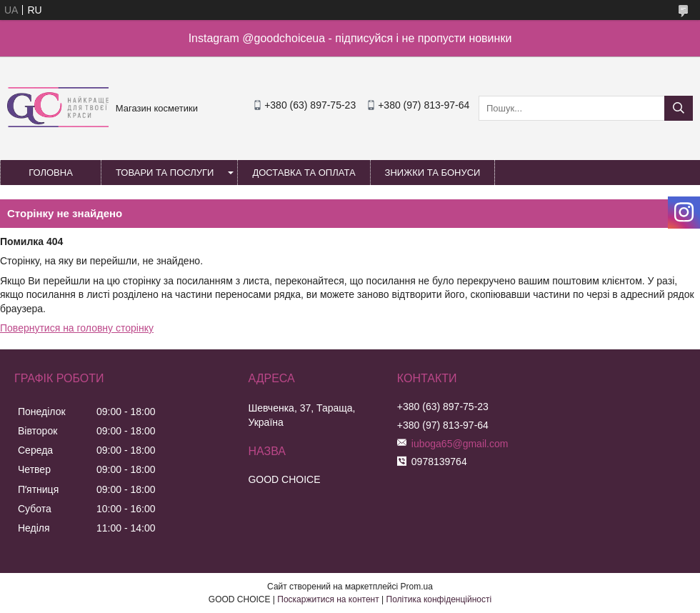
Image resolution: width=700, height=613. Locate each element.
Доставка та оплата (304, 173)
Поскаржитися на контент (328, 599)
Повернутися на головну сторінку (77, 328)
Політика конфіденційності (439, 599)
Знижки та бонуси (433, 173)
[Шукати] (679, 108)
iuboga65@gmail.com (460, 444)
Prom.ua (417, 587)
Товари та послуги (165, 173)
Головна (51, 173)
